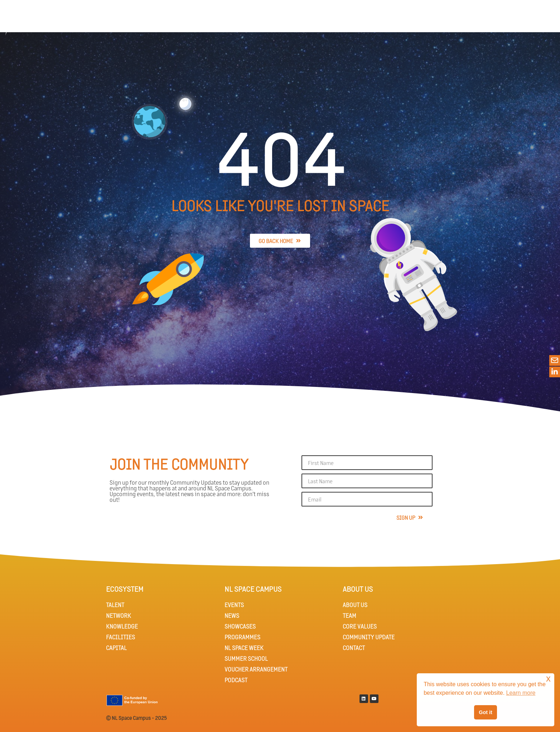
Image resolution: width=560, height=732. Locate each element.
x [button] (548, 678)
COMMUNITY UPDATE (369, 637)
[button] (533, 20)
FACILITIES (120, 637)
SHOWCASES (240, 626)
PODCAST (236, 680)
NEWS (232, 615)
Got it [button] (486, 712)
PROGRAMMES (242, 637)
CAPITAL (116, 648)
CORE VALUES (360, 626)
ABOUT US (355, 605)
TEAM (349, 615)
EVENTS (234, 605)
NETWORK (119, 615)
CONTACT (354, 648)
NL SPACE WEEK (244, 648)
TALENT (115, 605)
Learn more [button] (521, 693)
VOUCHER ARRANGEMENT (256, 669)
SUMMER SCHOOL (246, 658)
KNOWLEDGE (122, 626)
